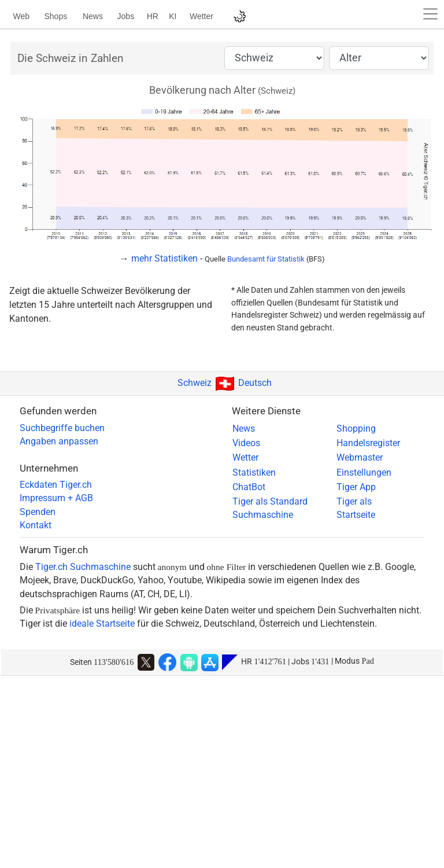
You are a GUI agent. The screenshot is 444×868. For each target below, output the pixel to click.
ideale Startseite (102, 624)
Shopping (356, 429)
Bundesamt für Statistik (266, 259)
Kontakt (36, 525)
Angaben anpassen (59, 442)
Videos (246, 443)
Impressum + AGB (56, 498)
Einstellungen (364, 473)
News (244, 429)
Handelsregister (368, 443)
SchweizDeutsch (225, 383)
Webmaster (360, 458)
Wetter (245, 458)
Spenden (38, 512)
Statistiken (254, 473)
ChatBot (249, 487)
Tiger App (356, 487)
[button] (431, 14)
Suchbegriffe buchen (62, 428)
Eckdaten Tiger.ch (56, 485)
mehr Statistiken (164, 258)
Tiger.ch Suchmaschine (83, 567)
